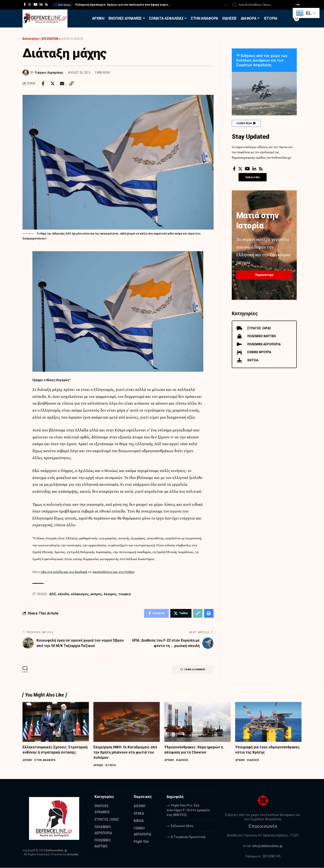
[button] (225, 5)
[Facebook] (25, 5)
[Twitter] (30, 5)
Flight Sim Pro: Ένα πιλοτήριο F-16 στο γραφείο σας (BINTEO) (188, 810)
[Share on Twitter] (53, 84)
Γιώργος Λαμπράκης (49, 73)
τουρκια (125, 594)
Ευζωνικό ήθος (182, 826)
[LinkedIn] (41, 5)
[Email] (62, 84)
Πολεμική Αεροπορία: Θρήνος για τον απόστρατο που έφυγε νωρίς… (123, 5)
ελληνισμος (80, 594)
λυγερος (110, 594)
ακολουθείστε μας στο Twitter (114, 572)
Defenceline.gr (57, 851)
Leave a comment (192, 670)
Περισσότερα (264, 275)
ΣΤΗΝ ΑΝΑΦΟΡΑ (45, 760)
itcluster (73, 855)
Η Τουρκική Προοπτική (188, 837)
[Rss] (46, 5)
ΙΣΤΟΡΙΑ (111, 766)
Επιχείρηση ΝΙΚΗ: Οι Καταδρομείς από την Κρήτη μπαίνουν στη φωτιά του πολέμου (126, 753)
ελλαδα (63, 594)
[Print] (209, 613)
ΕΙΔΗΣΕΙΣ (182, 760)
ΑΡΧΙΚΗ (27, 760)
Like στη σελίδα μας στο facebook (64, 572)
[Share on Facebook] (43, 84)
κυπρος (96, 594)
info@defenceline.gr (268, 846)
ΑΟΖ (53, 594)
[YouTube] (35, 5)
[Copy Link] (72, 84)
